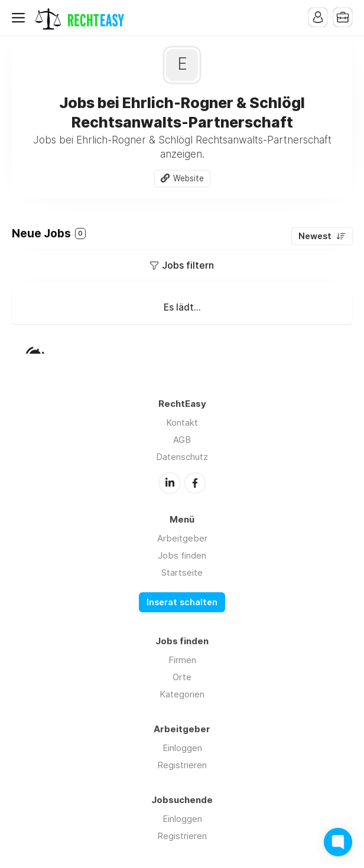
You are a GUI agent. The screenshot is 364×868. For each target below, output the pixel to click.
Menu (21, 18)
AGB (182, 440)
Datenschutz (182, 457)
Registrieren (182, 765)
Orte (182, 677)
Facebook (195, 483)
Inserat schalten (182, 602)
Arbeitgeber (182, 538)
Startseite (182, 572)
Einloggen (182, 748)
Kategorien (182, 694)
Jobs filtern (188, 265)
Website (188, 178)
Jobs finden (182, 555)
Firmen (182, 660)
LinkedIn (170, 483)
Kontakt (182, 422)
